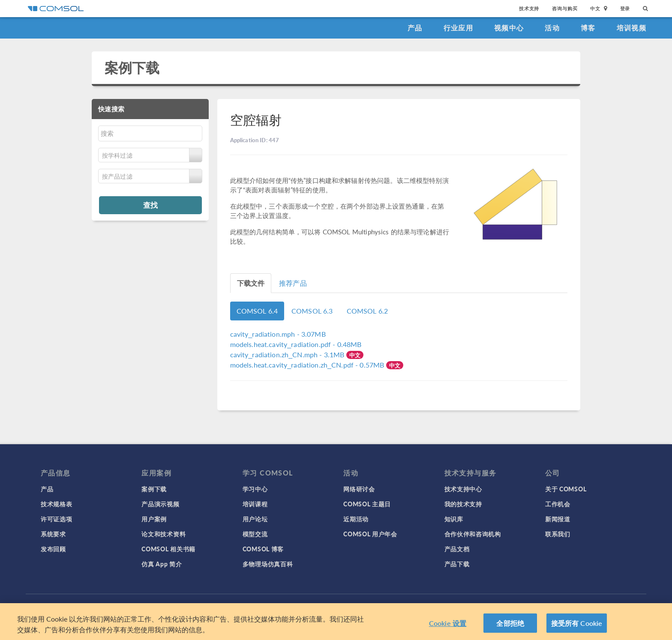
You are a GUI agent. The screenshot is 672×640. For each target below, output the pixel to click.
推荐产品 (293, 283)
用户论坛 (255, 519)
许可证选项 (57, 519)
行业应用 (458, 28)
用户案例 (154, 519)
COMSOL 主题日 (367, 504)
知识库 (454, 519)
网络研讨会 (359, 489)
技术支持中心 (463, 489)
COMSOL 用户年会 (370, 534)
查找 (150, 205)
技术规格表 (57, 504)
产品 (415, 28)
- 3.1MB (288, 354)
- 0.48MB (296, 344)
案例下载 (132, 67)
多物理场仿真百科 (268, 564)
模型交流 (255, 534)
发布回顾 (53, 549)
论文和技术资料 (163, 534)
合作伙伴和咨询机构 (473, 534)
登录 (625, 8)
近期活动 (356, 519)
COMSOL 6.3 (312, 311)
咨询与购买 (565, 8)
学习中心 (255, 489)
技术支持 (529, 8)
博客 (588, 28)
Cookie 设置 (448, 626)
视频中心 (509, 28)
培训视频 (631, 28)
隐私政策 (242, 606)
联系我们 (558, 534)
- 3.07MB (278, 334)
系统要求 (53, 534)
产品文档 (457, 549)
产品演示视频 (160, 504)
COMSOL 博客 (263, 549)
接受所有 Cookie (577, 626)
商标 (265, 606)
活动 (552, 28)
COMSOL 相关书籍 (168, 549)
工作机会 (558, 504)
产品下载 (457, 564)
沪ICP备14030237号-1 (357, 606)
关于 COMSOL (566, 489)
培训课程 (255, 504)
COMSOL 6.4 (257, 311)
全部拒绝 (510, 626)
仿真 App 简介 (162, 564)
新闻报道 (558, 519)
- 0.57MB (308, 365)
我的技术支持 (463, 504)
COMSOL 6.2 (367, 311)
